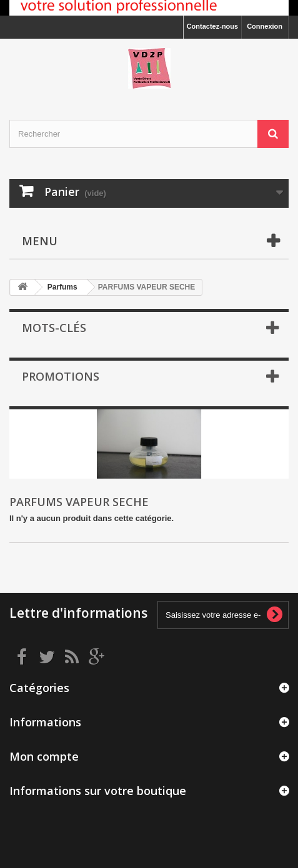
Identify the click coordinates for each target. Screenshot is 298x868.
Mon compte (44, 756)
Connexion (265, 26)
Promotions (61, 376)
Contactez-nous (213, 26)
